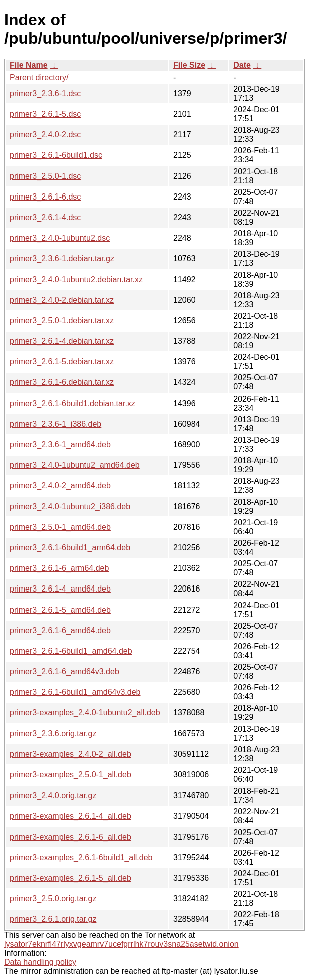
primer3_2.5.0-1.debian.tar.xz (62, 321)
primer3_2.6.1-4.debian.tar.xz (62, 341)
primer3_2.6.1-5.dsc (45, 114)
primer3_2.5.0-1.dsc (45, 176)
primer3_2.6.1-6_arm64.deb (59, 568)
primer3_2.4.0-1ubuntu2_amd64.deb (75, 465)
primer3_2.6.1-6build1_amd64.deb (71, 651)
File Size (189, 65)
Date (242, 65)
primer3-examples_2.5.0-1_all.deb (70, 775)
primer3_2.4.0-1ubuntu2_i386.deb (70, 507)
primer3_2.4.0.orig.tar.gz (53, 795)
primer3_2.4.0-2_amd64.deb (60, 485)
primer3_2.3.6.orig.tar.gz (53, 734)
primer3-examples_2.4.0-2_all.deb (70, 754)
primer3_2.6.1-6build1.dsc (56, 155)
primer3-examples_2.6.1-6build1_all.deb (81, 857)
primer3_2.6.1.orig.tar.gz (53, 919)
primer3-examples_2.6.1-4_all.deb (70, 816)
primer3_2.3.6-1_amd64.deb (60, 444)
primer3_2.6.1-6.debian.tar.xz (62, 382)
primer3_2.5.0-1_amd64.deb (60, 527)
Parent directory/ (39, 77)
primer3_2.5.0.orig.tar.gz (53, 899)
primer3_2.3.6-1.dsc (45, 93)
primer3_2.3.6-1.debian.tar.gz (62, 258)
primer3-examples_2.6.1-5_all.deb (70, 878)
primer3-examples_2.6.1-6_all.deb (70, 837)
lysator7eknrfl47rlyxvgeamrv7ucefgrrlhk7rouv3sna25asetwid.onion (121, 944)
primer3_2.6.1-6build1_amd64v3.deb (75, 692)
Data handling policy (40, 962)
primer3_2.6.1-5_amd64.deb (60, 610)
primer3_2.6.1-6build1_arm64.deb (70, 548)
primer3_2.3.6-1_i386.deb (55, 424)
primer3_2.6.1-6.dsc (45, 197)
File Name (29, 65)
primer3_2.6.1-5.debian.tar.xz (62, 362)
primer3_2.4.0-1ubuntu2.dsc (60, 238)
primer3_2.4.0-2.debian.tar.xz (62, 300)
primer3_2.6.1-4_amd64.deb (60, 589)
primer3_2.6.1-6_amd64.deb (60, 630)
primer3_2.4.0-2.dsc (45, 135)
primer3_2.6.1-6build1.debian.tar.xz (72, 403)
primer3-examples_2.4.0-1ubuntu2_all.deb (85, 713)
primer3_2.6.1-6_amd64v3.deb (64, 671)
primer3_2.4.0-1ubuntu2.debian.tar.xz (76, 279)
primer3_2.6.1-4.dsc (45, 217)
